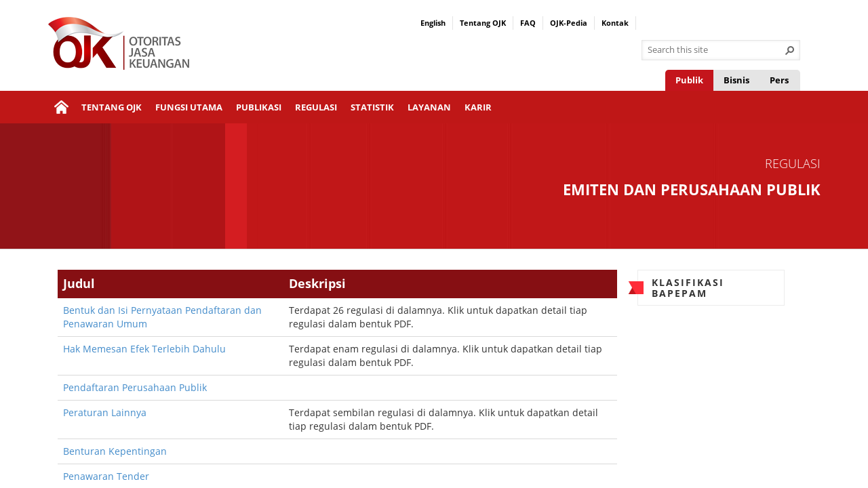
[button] (790, 50)
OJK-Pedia (569, 23)
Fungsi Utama (189, 107)
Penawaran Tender (106, 476)
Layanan (429, 107)
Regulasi (316, 107)
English (433, 23)
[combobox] (715, 50)
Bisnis (736, 80)
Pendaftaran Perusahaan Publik (135, 387)
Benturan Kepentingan (115, 451)
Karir (478, 107)
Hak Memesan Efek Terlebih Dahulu (144, 349)
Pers (779, 80)
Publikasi (259, 107)
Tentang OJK (483, 23)
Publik (689, 80)
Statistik (372, 107)
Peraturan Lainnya (105, 412)
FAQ (528, 23)
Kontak (615, 23)
